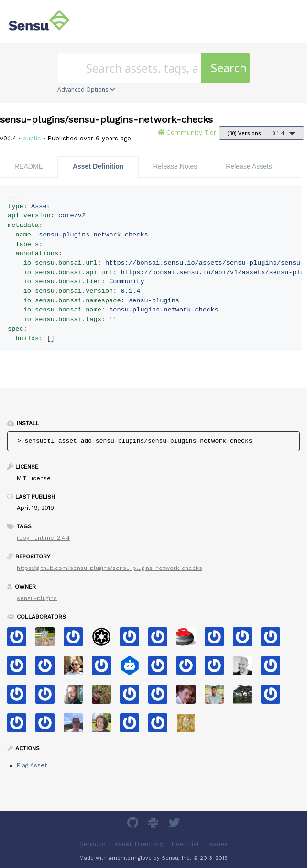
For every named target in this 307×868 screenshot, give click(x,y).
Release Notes (175, 166)
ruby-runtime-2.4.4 (43, 538)
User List (186, 844)
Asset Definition (98, 166)
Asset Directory (139, 844)
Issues (218, 844)
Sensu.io (93, 844)
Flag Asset (32, 765)
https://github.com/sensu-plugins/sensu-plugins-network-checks (110, 568)
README (29, 166)
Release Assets (249, 166)
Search (229, 68)
